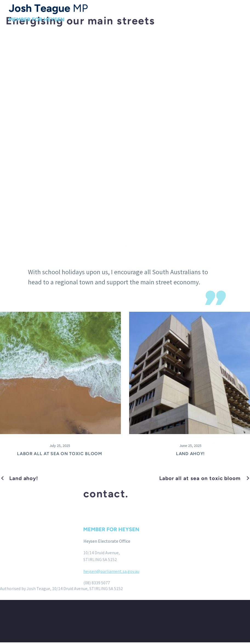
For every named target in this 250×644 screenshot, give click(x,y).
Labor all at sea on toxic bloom (60, 455)
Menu (240, 13)
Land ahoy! (190, 455)
